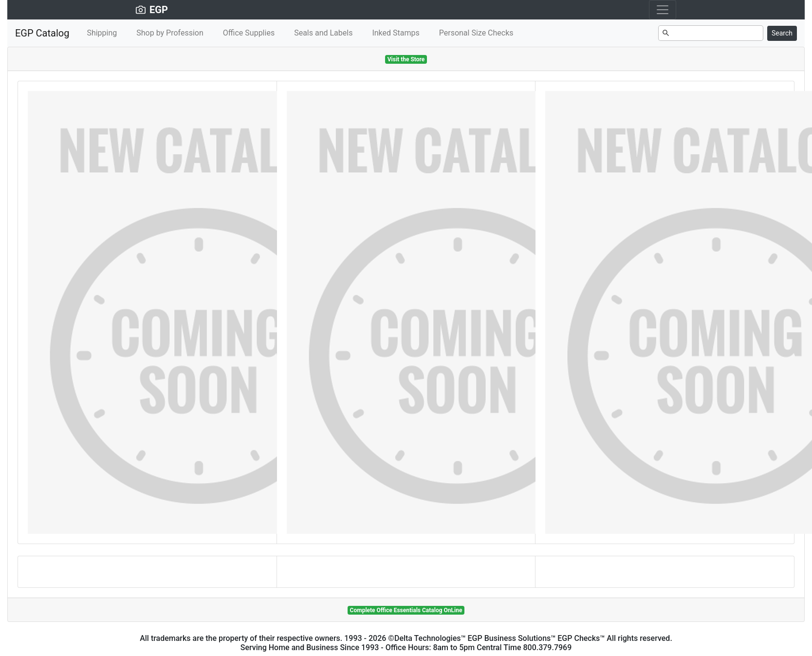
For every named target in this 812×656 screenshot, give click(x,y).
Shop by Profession (170, 33)
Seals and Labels (323, 33)
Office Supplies (249, 33)
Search (782, 33)
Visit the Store (406, 59)
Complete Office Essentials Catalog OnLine (406, 610)
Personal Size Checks (476, 33)
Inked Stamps (396, 33)
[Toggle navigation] (663, 10)
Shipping (102, 33)
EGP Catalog (42, 33)
